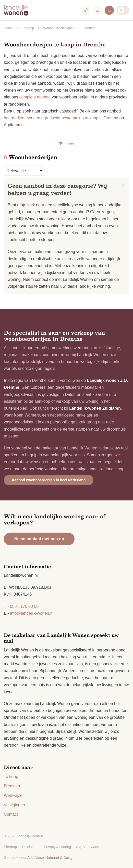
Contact (11, 814)
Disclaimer (30, 847)
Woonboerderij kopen (59, 28)
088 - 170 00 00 (24, 606)
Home (8, 28)
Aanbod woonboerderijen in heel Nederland (49, 480)
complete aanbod (35, 97)
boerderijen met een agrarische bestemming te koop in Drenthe (61, 118)
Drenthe (90, 28)
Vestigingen (14, 805)
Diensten (12, 786)
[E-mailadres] (98, 10)
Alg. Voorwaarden (90, 847)
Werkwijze (13, 795)
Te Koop (28, 28)
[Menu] (109, 10)
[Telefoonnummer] (86, 10)
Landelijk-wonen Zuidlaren (95, 408)
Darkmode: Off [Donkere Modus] (123, 10)
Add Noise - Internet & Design (51, 858)
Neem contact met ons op (39, 539)
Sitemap (10, 847)
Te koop (11, 777)
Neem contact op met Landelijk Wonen (58, 279)
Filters (67, 144)
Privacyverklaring (58, 847)
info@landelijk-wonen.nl (32, 613)
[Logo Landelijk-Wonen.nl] (19, 10)
